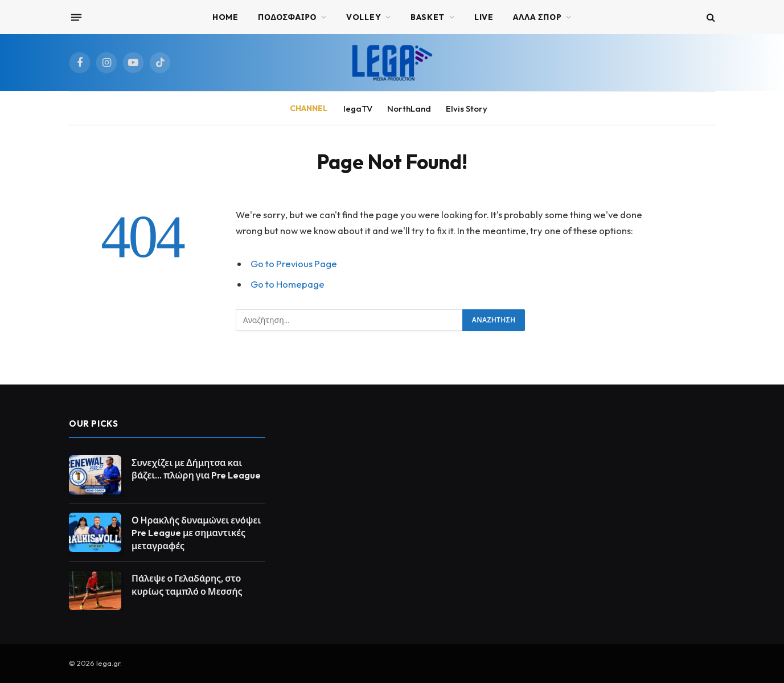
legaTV (358, 109)
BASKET (428, 17)
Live (484, 17)
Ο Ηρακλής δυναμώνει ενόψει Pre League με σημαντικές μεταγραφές (196, 533)
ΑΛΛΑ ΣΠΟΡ (537, 17)
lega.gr (108, 663)
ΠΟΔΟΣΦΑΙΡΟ (288, 17)
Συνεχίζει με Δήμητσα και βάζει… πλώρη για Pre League (196, 469)
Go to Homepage (288, 284)
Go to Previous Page (294, 263)
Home (225, 17)
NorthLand (409, 109)
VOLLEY (364, 17)
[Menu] (76, 17)
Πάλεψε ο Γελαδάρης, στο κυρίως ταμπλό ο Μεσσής (187, 585)
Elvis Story (467, 109)
